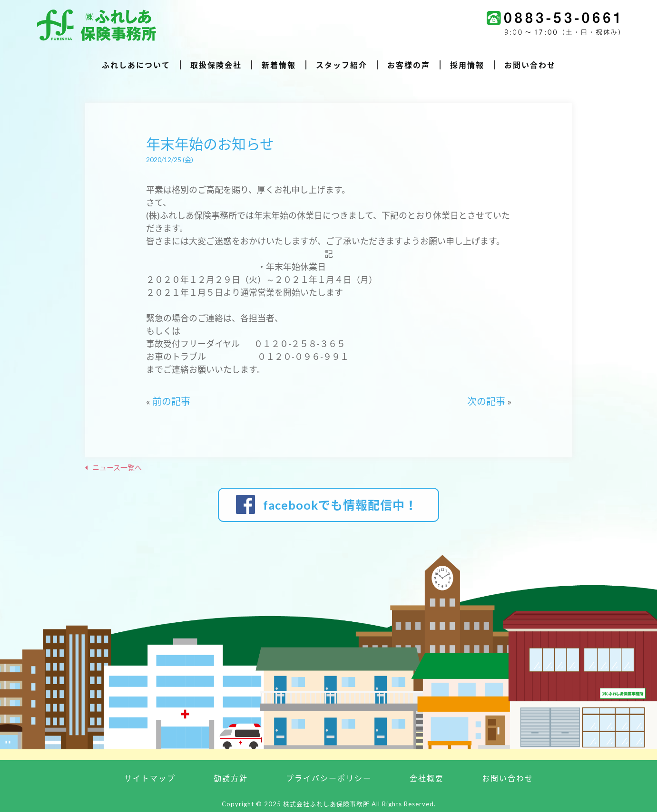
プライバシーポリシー (329, 778)
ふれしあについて (136, 65)
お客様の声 (409, 65)
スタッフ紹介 (342, 65)
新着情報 (279, 65)
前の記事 (171, 401)
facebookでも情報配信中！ (340, 505)
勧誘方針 (231, 778)
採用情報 (467, 65)
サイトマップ (150, 778)
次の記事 (486, 401)
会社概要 (427, 778)
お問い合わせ (530, 65)
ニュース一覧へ (117, 467)
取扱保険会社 (216, 65)
